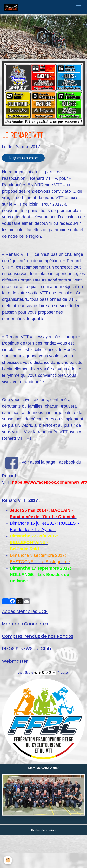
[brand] (12, 7)
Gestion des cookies (43, 830)
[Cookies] (8, 860)
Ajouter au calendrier (23, 158)
